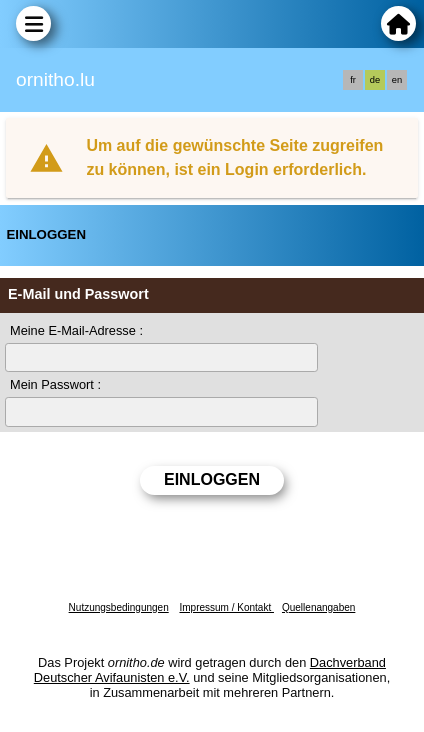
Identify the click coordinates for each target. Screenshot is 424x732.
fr (353, 80)
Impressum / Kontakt (226, 607)
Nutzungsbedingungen (119, 607)
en (397, 80)
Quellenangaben (318, 607)
